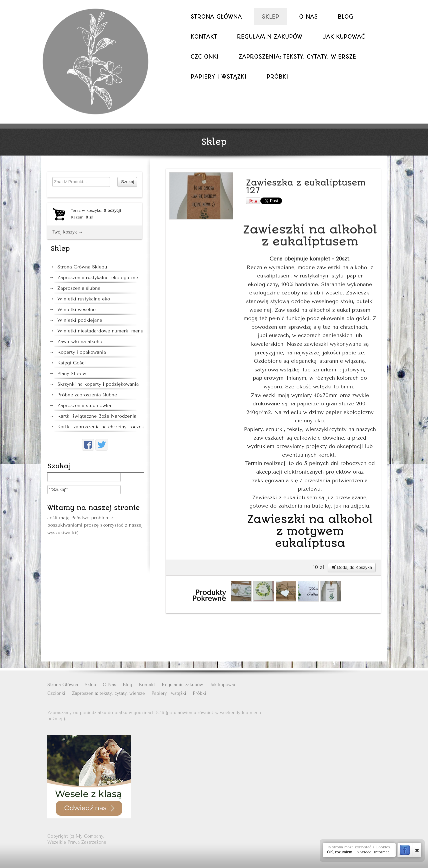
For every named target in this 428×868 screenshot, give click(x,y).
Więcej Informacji (376, 852)
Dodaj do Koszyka (352, 567)
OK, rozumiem (340, 852)
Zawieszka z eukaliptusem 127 (306, 187)
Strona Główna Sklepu (82, 267)
